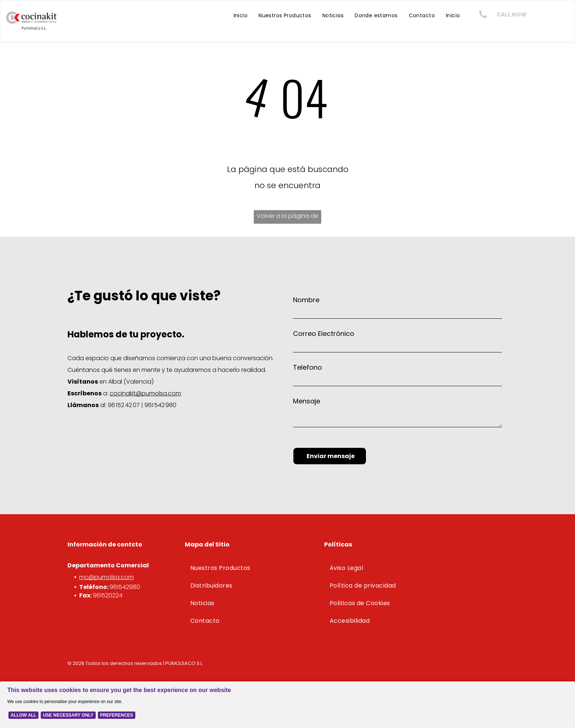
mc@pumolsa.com (107, 577)
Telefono (307, 367)
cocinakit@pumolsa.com (145, 393)
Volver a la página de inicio (287, 218)
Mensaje (307, 401)
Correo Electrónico (324, 334)
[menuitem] (241, 15)
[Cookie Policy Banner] (287, 705)
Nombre (306, 300)
